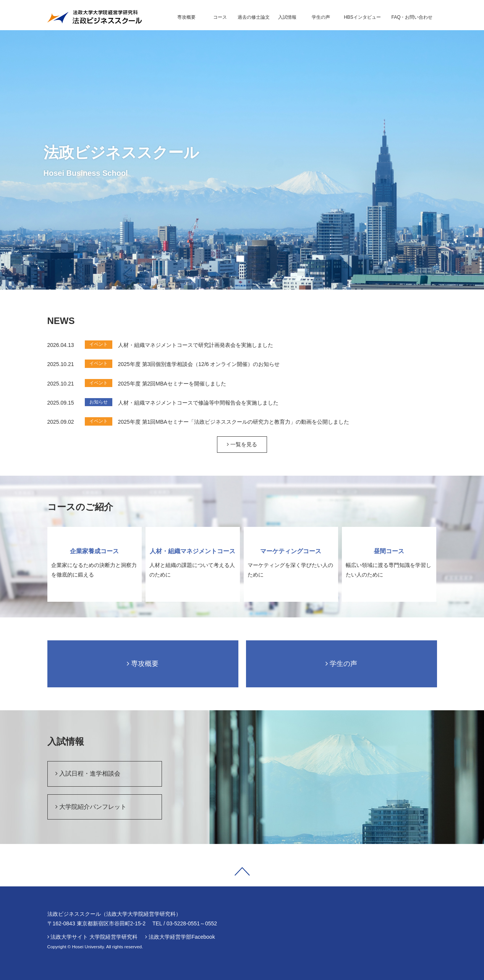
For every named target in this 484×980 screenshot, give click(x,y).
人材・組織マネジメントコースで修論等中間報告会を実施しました (198, 403)
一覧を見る (242, 444)
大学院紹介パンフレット (91, 807)
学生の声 (341, 664)
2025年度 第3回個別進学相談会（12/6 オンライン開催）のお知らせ (199, 364)
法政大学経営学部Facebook (182, 937)
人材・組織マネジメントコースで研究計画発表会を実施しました (196, 345)
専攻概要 (143, 664)
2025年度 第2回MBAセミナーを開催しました (172, 384)
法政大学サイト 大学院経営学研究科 (94, 937)
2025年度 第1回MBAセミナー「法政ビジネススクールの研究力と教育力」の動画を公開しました (234, 422)
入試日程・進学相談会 (88, 773)
